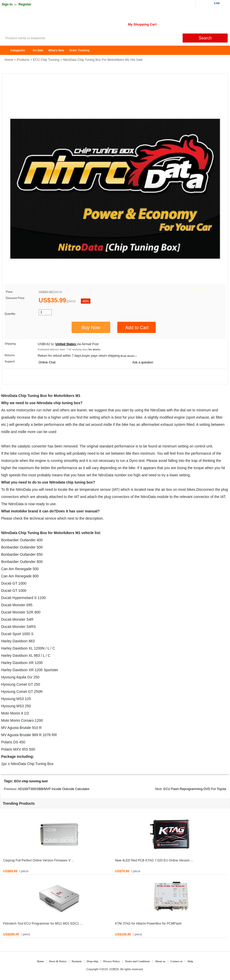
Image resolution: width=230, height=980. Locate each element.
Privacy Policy (112, 961)
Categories (18, 50)
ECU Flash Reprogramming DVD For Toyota (195, 789)
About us (160, 961)
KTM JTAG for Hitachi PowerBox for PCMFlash (148, 924)
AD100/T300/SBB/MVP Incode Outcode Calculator (54, 789)
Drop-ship (93, 961)
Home (6, 50)
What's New (56, 50)
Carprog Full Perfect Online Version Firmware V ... (39, 860)
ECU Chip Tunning (46, 60)
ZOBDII (114, 969)
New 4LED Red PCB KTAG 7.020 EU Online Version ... (154, 860)
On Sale (38, 50)
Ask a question (143, 362)
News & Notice (58, 961)
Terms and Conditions (137, 961)
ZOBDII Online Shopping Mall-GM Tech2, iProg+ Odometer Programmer (41, 23)
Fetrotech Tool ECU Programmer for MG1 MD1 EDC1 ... (43, 924)
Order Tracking (79, 50)
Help (190, 961)
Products (23, 60)
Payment (77, 961)
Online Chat (47, 362)
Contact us (177, 961)
